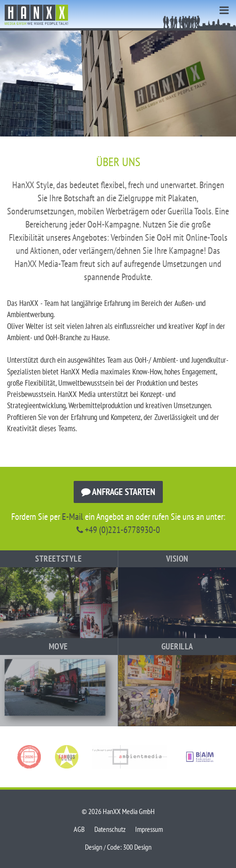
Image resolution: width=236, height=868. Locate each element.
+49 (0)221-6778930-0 (118, 530)
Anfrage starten (118, 492)
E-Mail (72, 517)
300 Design (137, 847)
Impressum (149, 829)
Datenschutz (110, 829)
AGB (79, 829)
